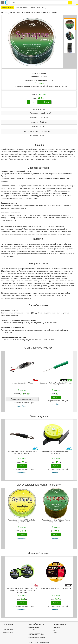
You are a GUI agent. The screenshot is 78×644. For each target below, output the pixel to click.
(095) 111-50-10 (8, 632)
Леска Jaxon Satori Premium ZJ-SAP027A (56, 588)
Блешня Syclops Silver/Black (22, 383)
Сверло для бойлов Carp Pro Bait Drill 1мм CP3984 (56, 384)
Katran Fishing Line (45, 80)
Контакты (57, 627)
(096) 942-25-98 (8, 630)
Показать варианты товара (22, 399)
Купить (46, 102)
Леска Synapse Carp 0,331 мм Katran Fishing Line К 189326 (56, 521)
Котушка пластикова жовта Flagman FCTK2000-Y (56, 452)
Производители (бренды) (37, 637)
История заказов (34, 627)
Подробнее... (22, 406)
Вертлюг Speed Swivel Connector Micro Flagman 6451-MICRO (22, 452)
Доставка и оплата (60, 630)
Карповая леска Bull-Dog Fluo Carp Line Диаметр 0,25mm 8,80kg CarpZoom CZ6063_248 (22, 590)
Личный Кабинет (34, 630)
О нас (55, 632)
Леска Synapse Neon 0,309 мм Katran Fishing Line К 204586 (22, 521)
